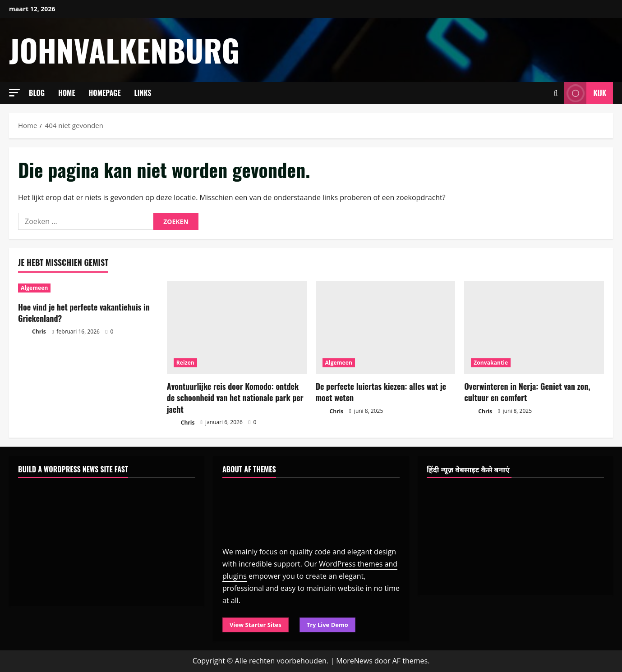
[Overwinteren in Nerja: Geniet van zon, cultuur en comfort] (534, 328)
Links (143, 93)
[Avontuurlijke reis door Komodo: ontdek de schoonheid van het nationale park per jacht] (237, 328)
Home (67, 93)
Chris (32, 332)
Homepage (105, 93)
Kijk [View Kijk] (585, 93)
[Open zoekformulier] (556, 93)
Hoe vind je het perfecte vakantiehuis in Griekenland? (84, 313)
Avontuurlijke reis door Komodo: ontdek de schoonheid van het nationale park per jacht (235, 398)
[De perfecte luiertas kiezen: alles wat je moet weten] (386, 328)
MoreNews (354, 661)
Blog (37, 93)
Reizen (185, 363)
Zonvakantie (491, 363)
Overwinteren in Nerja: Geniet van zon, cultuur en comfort (527, 392)
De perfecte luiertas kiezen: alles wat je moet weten (381, 392)
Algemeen (34, 288)
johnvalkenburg (124, 50)
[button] (14, 93)
